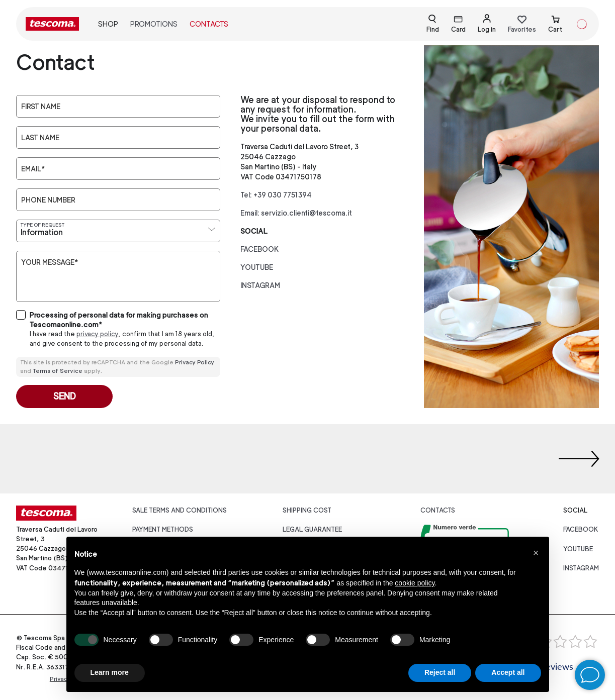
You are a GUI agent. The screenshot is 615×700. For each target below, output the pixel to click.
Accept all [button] (508, 672)
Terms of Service (58, 371)
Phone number (48, 200)
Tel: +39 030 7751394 (276, 195)
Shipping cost (307, 510)
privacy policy (98, 334)
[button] (536, 553)
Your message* (50, 262)
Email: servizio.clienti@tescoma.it (296, 213)
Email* (33, 169)
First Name (41, 107)
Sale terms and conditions (180, 510)
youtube (257, 267)
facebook (260, 249)
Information (42, 232)
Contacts (209, 24)
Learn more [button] (110, 672)
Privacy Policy (195, 362)
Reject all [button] (440, 672)
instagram (260, 285)
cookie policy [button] (415, 583)
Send (65, 396)
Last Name (40, 138)
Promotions (154, 24)
